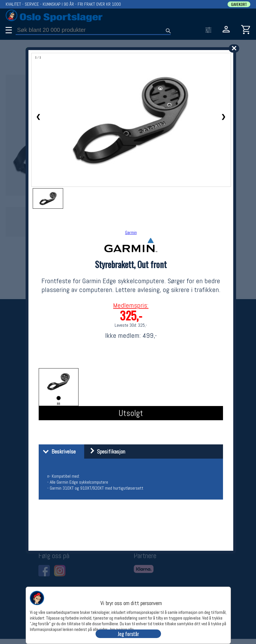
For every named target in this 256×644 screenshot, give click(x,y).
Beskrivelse (58, 452)
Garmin (131, 232)
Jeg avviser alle (121, 629)
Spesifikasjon (105, 452)
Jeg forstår (128, 634)
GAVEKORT (239, 4)
